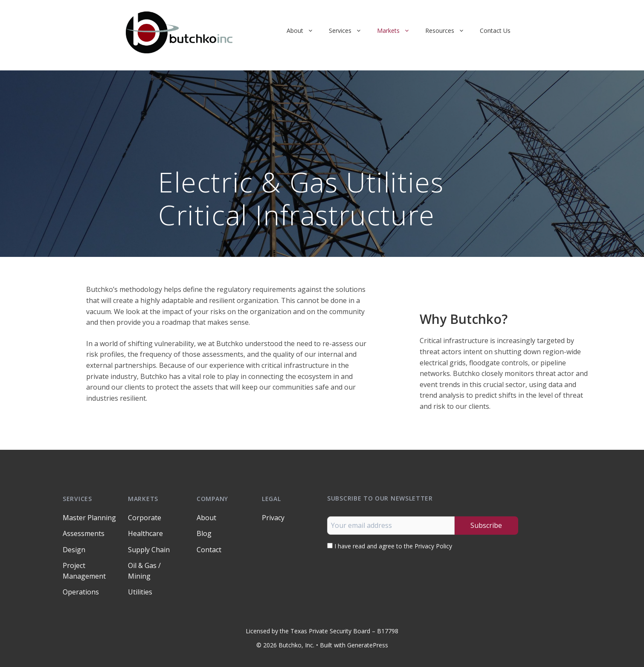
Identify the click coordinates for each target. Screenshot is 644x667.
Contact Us (495, 31)
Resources (449, 31)
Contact (209, 550)
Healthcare (145, 533)
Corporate (145, 518)
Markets (397, 31)
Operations (81, 592)
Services (349, 31)
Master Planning (89, 518)
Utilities (140, 592)
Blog (204, 533)
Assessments (84, 533)
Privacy (273, 518)
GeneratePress (368, 645)
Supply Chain (149, 550)
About (304, 31)
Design (74, 550)
